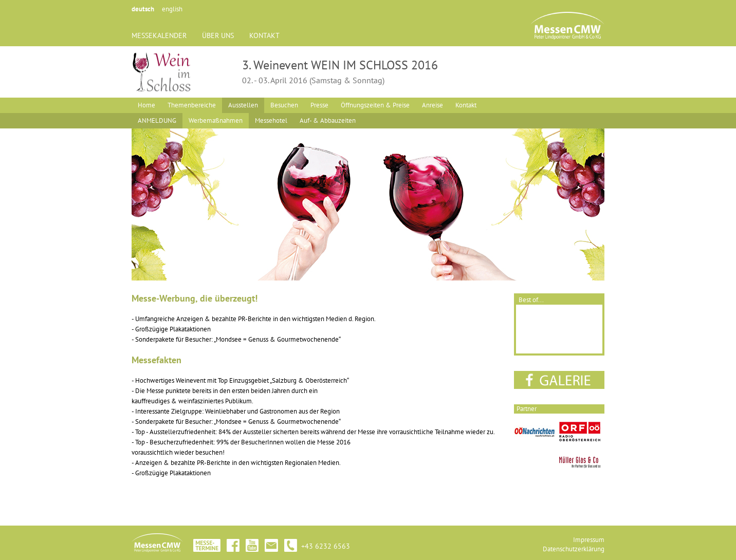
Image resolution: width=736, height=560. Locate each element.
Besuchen (284, 105)
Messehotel (271, 120)
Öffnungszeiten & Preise (375, 105)
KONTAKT (264, 35)
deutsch (143, 9)
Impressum (589, 540)
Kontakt (466, 105)
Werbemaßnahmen (216, 120)
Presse (319, 105)
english (172, 9)
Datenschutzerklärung (574, 549)
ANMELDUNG (157, 120)
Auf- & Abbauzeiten (328, 120)
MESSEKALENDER (159, 35)
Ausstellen (243, 105)
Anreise (433, 105)
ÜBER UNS (218, 35)
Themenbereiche (192, 105)
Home (146, 105)
